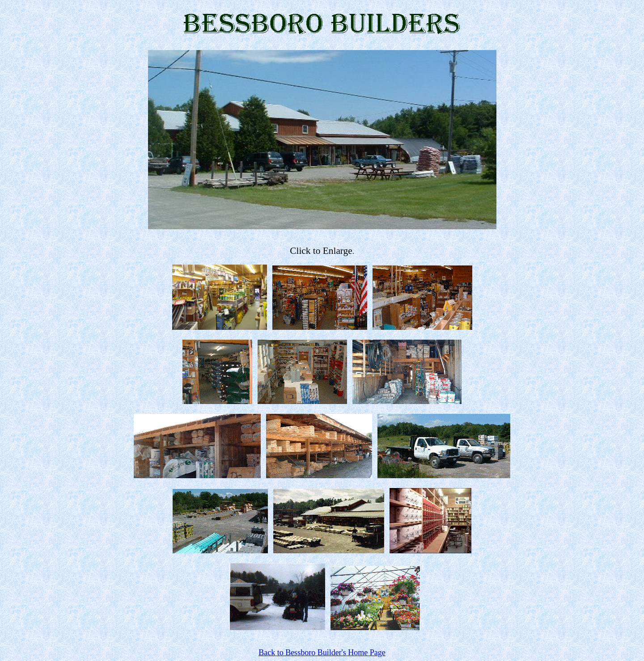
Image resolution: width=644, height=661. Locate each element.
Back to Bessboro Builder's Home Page (322, 653)
